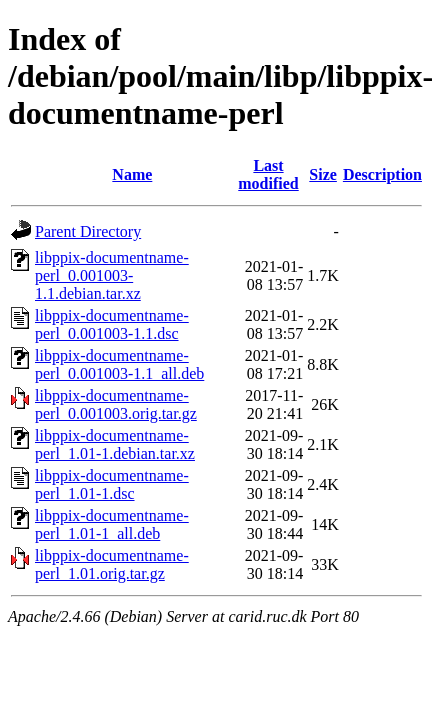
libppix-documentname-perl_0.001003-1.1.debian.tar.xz (112, 275)
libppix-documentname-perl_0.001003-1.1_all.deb (119, 364)
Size (323, 174)
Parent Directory (88, 231)
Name (132, 174)
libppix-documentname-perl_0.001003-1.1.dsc (112, 324)
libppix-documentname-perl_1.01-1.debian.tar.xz (115, 444)
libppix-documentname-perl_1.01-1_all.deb (112, 524)
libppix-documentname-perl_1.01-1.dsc (112, 484)
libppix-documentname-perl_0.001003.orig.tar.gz (116, 404)
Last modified (268, 174)
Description (382, 174)
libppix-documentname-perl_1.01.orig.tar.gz (112, 564)
